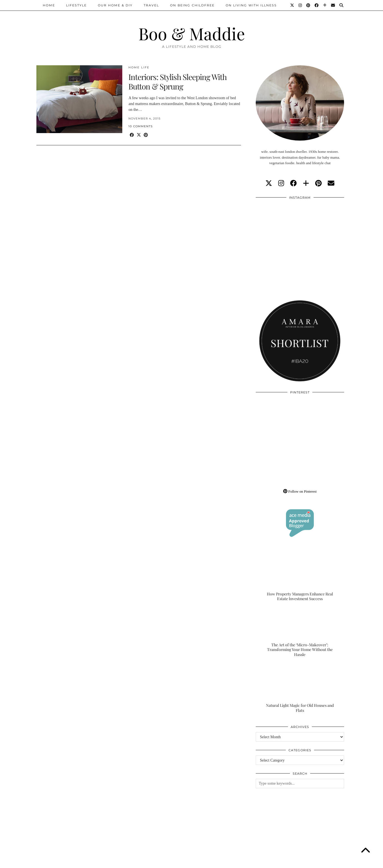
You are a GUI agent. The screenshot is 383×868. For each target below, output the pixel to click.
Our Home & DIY (115, 5)
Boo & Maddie (192, 33)
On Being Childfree (192, 5)
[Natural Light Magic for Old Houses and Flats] (300, 688)
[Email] (333, 5)
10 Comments (140, 126)
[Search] (342, 5)
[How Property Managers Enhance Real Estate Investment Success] (300, 577)
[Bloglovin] (325, 5)
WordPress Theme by (318, 862)
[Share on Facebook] (132, 135)
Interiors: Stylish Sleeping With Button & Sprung (177, 82)
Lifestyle (76, 5)
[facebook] (294, 183)
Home (49, 5)
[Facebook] (317, 5)
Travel (151, 5)
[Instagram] (300, 5)
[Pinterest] (309, 5)
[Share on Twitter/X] (139, 135)
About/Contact (103, 862)
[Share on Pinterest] (146, 135)
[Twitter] (292, 5)
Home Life (139, 67)
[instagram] (281, 183)
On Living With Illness (251, 5)
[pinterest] (318, 183)
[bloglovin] (306, 183)
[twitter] (269, 183)
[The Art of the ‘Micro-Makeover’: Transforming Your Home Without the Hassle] (300, 633)
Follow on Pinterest (300, 491)
